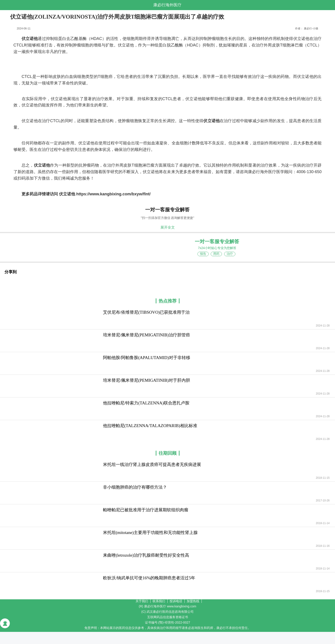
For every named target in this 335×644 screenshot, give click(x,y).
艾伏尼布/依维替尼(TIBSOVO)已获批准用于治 (146, 312)
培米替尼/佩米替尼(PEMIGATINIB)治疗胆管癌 (147, 335)
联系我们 (159, 601)
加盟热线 (193, 601)
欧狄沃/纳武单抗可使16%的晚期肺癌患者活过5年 (149, 578)
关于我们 (142, 601)
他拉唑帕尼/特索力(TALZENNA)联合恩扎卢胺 (146, 403)
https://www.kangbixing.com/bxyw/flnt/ (113, 194)
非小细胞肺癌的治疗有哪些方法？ (135, 487)
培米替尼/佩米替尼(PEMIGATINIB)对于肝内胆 (147, 380)
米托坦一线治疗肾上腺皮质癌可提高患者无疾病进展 (152, 464)
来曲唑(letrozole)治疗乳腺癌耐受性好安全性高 (146, 555)
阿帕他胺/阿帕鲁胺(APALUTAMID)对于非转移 (147, 358)
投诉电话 (176, 601)
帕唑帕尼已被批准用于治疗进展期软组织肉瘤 (146, 510)
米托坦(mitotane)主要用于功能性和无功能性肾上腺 (150, 533)
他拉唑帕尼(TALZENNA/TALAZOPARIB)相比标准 (150, 426)
